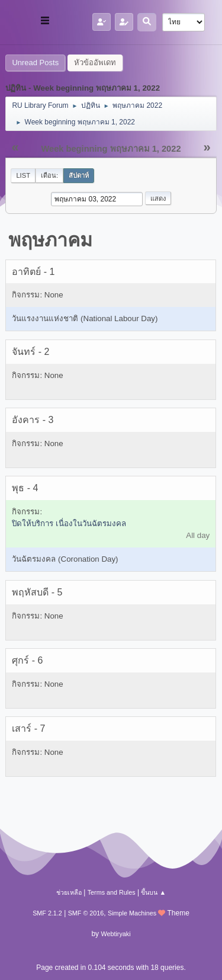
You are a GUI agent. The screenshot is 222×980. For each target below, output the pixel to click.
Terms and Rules (112, 892)
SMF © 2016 (86, 913)
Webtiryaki (115, 934)
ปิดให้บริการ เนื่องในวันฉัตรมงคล (69, 523)
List (23, 175)
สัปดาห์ (79, 175)
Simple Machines (132, 913)
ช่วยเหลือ (69, 892)
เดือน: (49, 175)
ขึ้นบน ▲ (153, 892)
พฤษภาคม (50, 240)
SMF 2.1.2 (47, 913)
